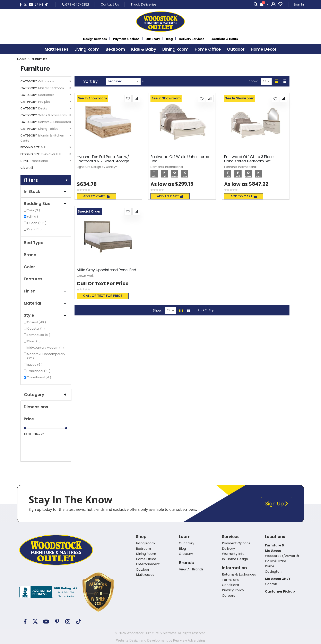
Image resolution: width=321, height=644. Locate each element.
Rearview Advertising (189, 640)
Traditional (39, 371)
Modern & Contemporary (46, 356)
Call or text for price (103, 296)
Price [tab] (46, 419)
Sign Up (277, 504)
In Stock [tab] (46, 191)
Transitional (40, 377)
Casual (37, 322)
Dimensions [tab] (46, 407)
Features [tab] (46, 279)
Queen (37, 223)
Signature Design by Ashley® (97, 167)
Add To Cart (96, 196)
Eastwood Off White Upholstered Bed (180, 159)
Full (33, 217)
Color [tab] (46, 267)
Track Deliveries (144, 4)
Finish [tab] (46, 291)
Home (21, 59)
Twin (34, 210)
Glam (34, 341)
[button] (128, 99)
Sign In (299, 4)
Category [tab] (46, 395)
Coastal (36, 328)
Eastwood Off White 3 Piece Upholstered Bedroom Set (249, 159)
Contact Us (110, 4)
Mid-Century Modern (46, 348)
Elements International (167, 167)
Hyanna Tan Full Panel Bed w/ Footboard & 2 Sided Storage (103, 159)
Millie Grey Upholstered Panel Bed (106, 270)
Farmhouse (39, 335)
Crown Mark (85, 276)
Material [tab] (46, 303)
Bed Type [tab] (46, 243)
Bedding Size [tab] (46, 204)
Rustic (35, 365)
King (35, 229)
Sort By (90, 81)
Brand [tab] (46, 255)
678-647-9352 (75, 5)
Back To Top (206, 310)
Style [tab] (46, 315)
